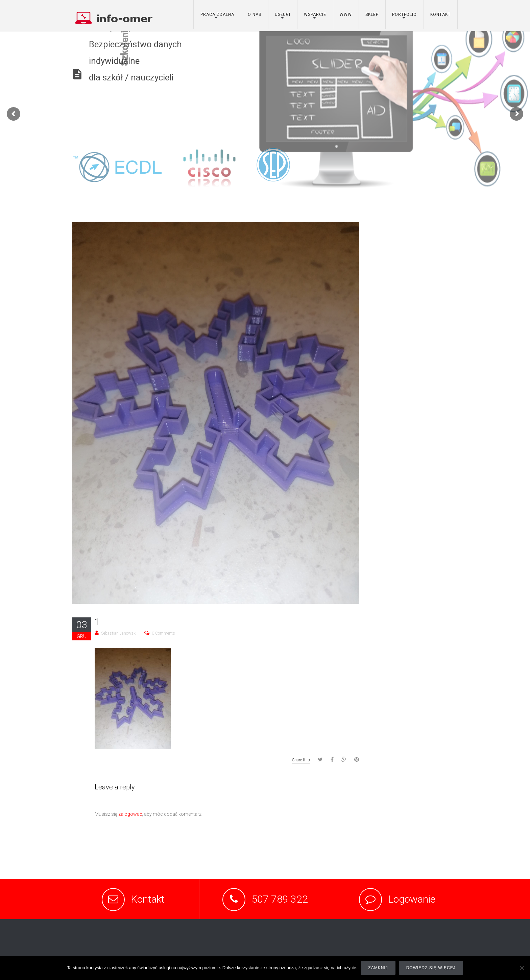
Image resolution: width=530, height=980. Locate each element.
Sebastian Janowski (119, 633)
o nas (255, 15)
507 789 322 (280, 899)
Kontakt (148, 899)
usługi (283, 15)
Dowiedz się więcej (431, 968)
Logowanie (412, 899)
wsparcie (315, 15)
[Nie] (522, 968)
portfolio (404, 15)
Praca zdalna (217, 15)
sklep (372, 15)
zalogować (130, 814)
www (346, 15)
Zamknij (378, 968)
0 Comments (163, 633)
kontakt (440, 15)
